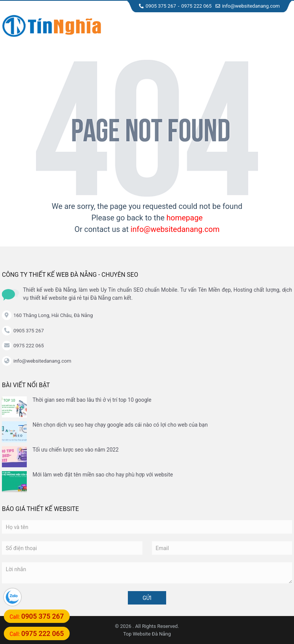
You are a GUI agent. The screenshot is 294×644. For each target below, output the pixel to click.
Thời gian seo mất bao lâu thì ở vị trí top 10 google (92, 400)
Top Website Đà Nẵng (147, 634)
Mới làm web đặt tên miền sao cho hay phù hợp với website (103, 475)
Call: (37, 616)
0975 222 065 (196, 6)
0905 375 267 (158, 6)
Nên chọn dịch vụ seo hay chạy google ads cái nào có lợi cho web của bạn (120, 425)
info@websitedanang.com (248, 6)
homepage (185, 218)
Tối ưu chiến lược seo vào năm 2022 (76, 450)
